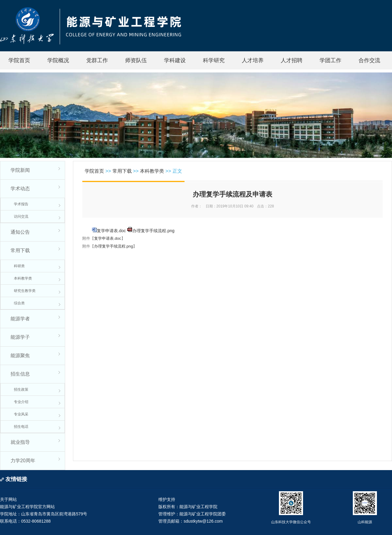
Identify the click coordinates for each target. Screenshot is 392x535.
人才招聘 (292, 60)
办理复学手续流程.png (153, 231)
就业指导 (20, 442)
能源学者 (20, 319)
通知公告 (20, 232)
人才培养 (253, 60)
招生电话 (21, 427)
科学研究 (214, 60)
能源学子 (20, 337)
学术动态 (20, 189)
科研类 (19, 266)
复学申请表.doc (111, 231)
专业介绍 (21, 402)
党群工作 (97, 60)
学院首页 (19, 60)
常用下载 (20, 250)
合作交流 (369, 60)
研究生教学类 (25, 291)
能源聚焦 (20, 356)
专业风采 (21, 414)
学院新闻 (20, 170)
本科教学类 (23, 278)
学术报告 (21, 204)
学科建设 (175, 60)
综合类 (19, 303)
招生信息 (20, 374)
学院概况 (58, 60)
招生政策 (21, 389)
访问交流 (21, 216)
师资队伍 (136, 60)
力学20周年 (23, 461)
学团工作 (330, 60)
